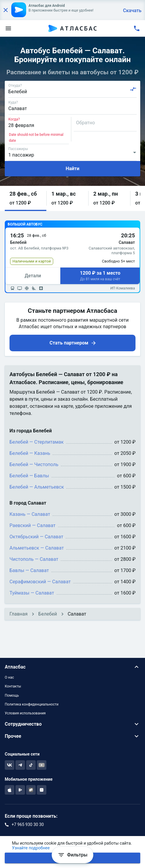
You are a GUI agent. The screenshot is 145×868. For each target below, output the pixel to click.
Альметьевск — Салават (37, 548)
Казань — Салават (30, 514)
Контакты (13, 686)
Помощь (12, 695)
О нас (9, 677)
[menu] (8, 28)
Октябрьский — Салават (36, 537)
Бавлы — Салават (29, 570)
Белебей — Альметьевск (37, 487)
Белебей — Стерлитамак (37, 442)
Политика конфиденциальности (32, 704)
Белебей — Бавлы (29, 476)
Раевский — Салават (33, 525)
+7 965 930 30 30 (28, 824)
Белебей (48, 614)
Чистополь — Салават (34, 559)
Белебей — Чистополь (34, 464)
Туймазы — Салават (32, 593)
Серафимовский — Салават (40, 582)
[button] (26, 198)
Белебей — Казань (30, 453)
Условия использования (25, 713)
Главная (19, 614)
